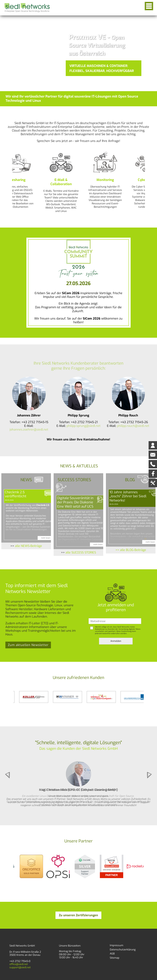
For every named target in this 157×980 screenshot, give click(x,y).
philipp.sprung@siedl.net (84, 426)
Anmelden (116, 641)
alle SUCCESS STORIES (81, 552)
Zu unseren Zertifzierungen (78, 915)
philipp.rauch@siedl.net (133, 426)
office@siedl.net (19, 964)
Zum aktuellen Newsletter (28, 645)
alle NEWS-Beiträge (28, 546)
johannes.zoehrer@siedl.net (29, 430)
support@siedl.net (20, 967)
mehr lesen (46, 538)
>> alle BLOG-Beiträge (131, 550)
